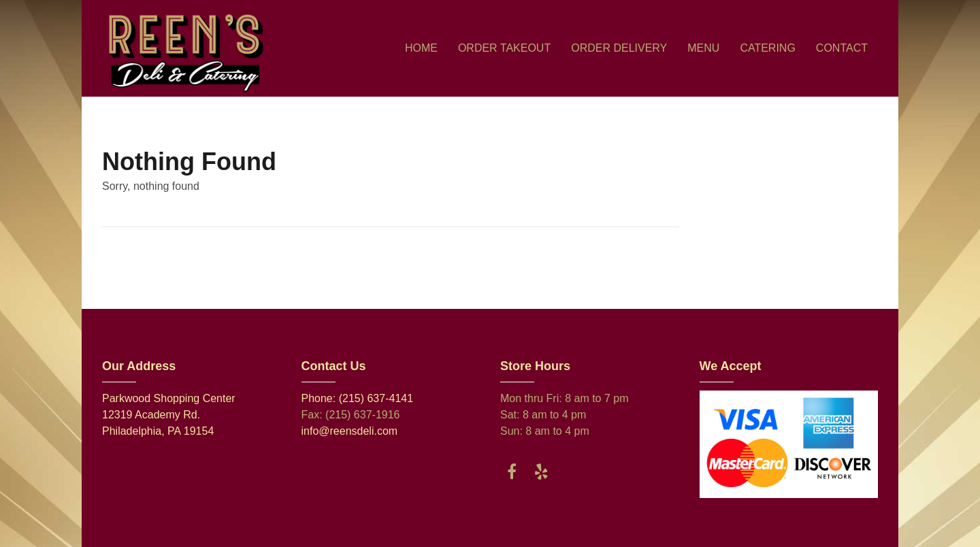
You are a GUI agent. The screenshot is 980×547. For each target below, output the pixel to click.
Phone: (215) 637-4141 (358, 398)
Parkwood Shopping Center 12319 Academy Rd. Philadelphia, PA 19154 (169, 415)
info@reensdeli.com (350, 431)
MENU (703, 48)
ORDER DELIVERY (619, 48)
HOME (421, 48)
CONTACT (842, 48)
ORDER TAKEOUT (504, 48)
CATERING (767, 48)
